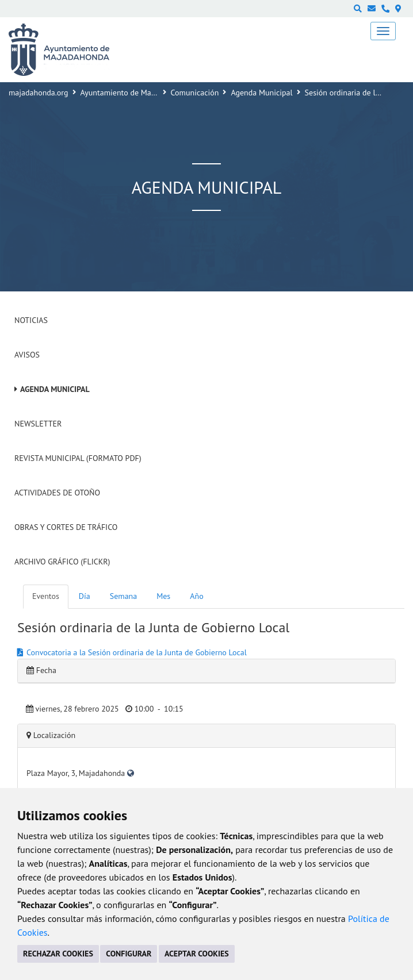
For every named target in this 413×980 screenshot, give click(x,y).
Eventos (46, 596)
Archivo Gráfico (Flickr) (62, 562)
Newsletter (38, 424)
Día (85, 596)
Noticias (31, 320)
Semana (123, 596)
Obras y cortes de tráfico (66, 527)
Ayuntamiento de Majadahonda (134, 93)
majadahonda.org (39, 93)
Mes (163, 596)
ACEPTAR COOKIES (197, 954)
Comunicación (195, 93)
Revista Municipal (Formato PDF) (78, 458)
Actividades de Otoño (57, 493)
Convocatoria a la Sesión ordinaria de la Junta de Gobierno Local (137, 652)
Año (196, 596)
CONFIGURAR (129, 954)
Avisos (27, 355)
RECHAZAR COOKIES (58, 954)
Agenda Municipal (261, 93)
